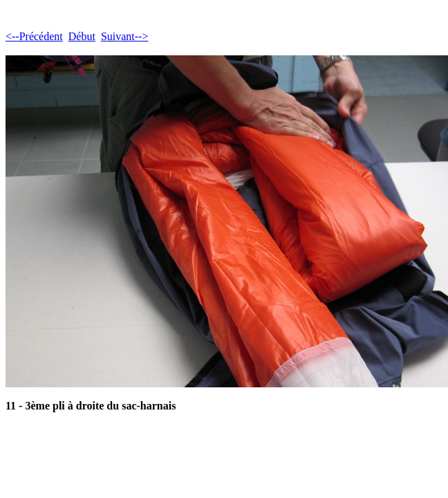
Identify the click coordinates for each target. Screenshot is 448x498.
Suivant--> (125, 36)
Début (82, 36)
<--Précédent (34, 36)
